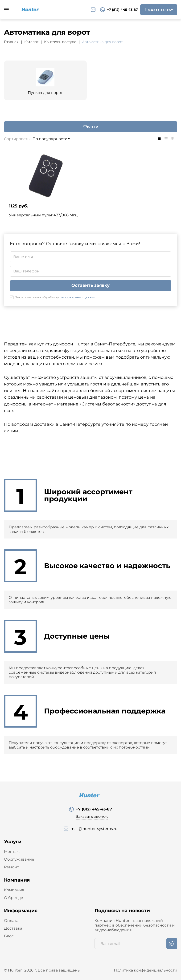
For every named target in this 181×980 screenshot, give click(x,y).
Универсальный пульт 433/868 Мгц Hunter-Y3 (43, 217)
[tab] (160, 138)
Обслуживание (19, 859)
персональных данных (78, 297)
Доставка (13, 928)
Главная (11, 42)
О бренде (14, 898)
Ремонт (11, 867)
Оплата (11, 921)
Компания (14, 890)
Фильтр (91, 126)
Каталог (31, 42)
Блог (9, 936)
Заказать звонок (92, 816)
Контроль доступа (60, 42)
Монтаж (12, 852)
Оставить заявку (90, 285)
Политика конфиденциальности (146, 970)
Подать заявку (159, 9)
